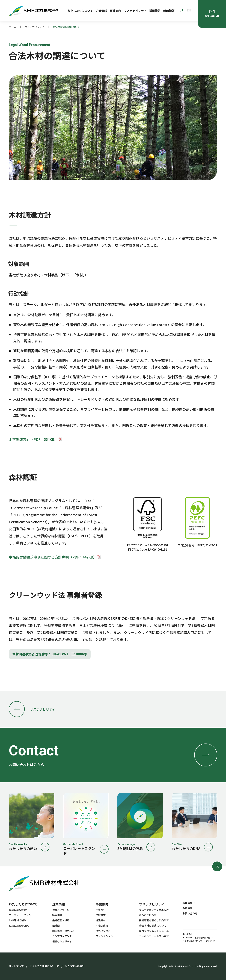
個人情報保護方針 (75, 966)
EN (189, 10)
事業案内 (115, 11)
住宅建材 (101, 915)
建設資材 (101, 920)
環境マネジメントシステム (154, 931)
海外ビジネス (103, 931)
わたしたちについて (80, 11)
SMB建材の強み (18, 920)
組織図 (56, 926)
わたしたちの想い (19, 910)
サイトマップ (16, 966)
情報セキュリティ (62, 941)
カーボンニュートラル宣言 (154, 936)
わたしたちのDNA (19, 926)
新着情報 (169, 11)
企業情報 (101, 11)
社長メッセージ (61, 910)
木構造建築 (102, 926)
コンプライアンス (62, 936)
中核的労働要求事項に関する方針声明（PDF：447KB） (55, 557)
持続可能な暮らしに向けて (154, 920)
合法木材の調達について (153, 926)
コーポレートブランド (21, 915)
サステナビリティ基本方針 (154, 910)
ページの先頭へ (217, 866)
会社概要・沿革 (61, 920)
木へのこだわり (148, 915)
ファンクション (104, 936)
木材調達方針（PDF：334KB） (36, 439)
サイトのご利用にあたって (44, 966)
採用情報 (155, 11)
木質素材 (101, 910)
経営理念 (57, 915)
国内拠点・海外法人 (63, 931)
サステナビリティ (135, 11)
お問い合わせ (190, 913)
